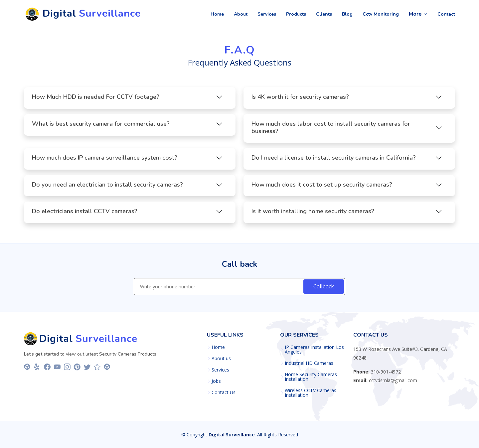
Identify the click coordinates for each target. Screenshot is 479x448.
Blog (347, 14)
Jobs (216, 381)
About (241, 14)
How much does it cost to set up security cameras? (322, 187)
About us (221, 359)
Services (220, 370)
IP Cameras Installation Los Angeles (314, 350)
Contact (446, 14)
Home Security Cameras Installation (311, 377)
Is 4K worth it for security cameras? (300, 99)
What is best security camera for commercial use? (101, 126)
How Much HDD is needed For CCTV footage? (96, 99)
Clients (324, 14)
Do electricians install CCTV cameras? (85, 214)
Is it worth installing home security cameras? (313, 214)
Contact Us (224, 392)
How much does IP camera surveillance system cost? (105, 160)
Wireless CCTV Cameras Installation (311, 393)
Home (217, 14)
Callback (324, 286)
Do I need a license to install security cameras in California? (334, 160)
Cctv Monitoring (381, 14)
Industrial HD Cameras (309, 363)
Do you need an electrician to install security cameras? (107, 187)
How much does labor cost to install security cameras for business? (331, 130)
